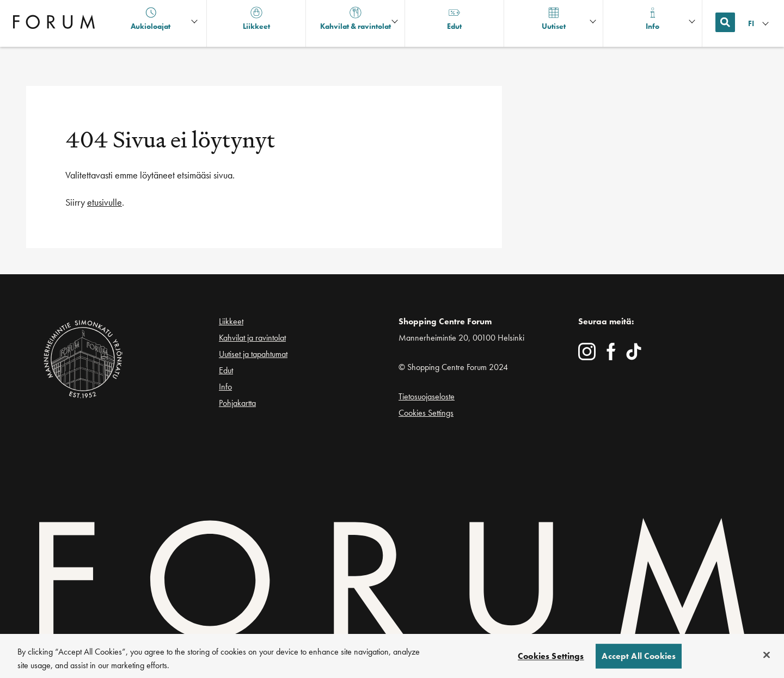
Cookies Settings (426, 413)
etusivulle (105, 202)
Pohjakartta (237, 403)
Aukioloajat (151, 19)
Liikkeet (231, 321)
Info (225, 387)
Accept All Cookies (639, 659)
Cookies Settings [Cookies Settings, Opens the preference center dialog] (551, 659)
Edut (226, 370)
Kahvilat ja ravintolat (252, 338)
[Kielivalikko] (759, 24)
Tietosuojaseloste (427, 396)
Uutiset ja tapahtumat (253, 354)
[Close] (767, 658)
